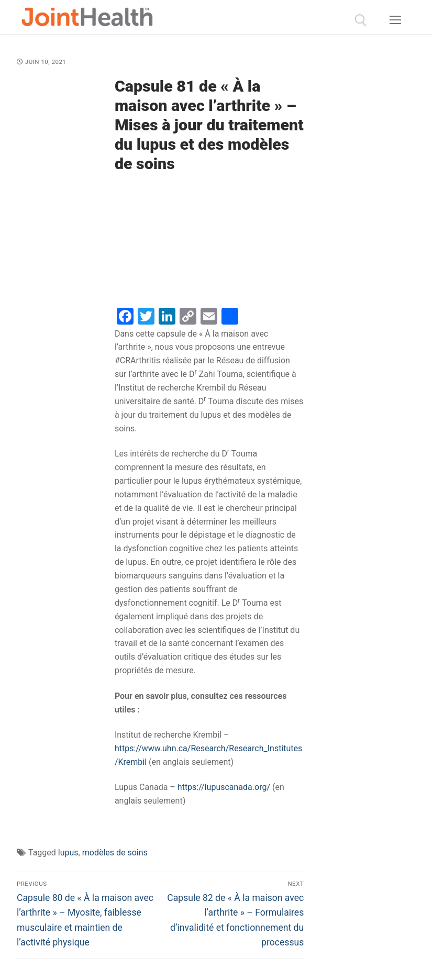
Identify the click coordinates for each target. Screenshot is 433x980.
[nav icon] (395, 20)
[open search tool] (361, 20)
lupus (68, 853)
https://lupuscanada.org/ (224, 787)
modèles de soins (115, 853)
